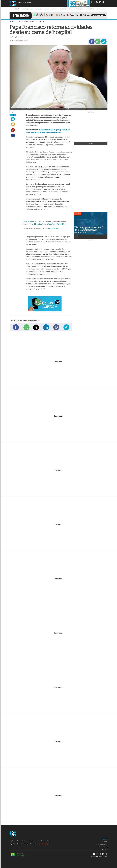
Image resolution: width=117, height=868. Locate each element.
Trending (91, 9)
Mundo (42, 22)
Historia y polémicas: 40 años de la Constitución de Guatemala (90, 230)
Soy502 (16, 9)
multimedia (101, 9)
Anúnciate (105, 839)
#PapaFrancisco (30, 221)
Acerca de (105, 842)
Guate (47, 9)
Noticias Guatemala (19, 22)
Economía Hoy (27, 9)
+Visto (91, 143)
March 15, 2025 (54, 229)
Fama (71, 9)
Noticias (39, 9)
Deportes (63, 9)
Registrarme (27, 2)
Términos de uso (103, 847)
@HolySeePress (40, 224)
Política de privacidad (102, 844)
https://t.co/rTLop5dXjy (56, 224)
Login (20, 2)
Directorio (105, 849)
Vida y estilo (80, 9)
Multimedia (37, 844)
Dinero (54, 9)
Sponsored (45, 844)
